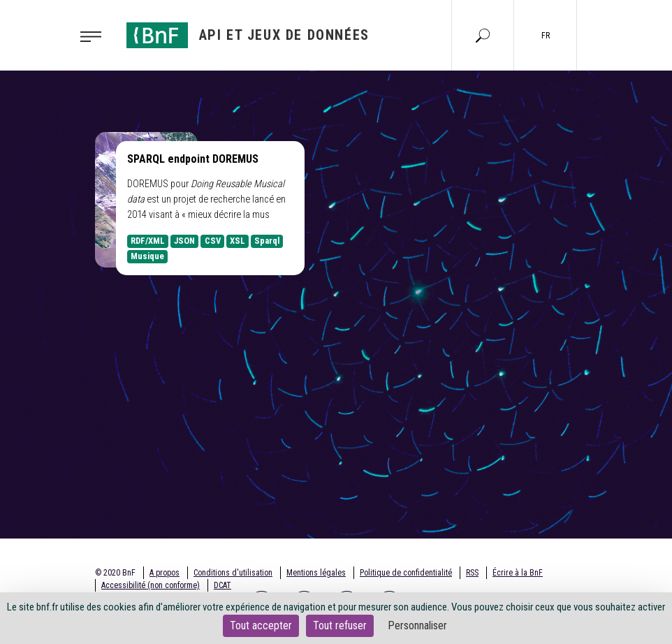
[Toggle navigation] (95, 36)
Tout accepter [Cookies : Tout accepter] (261, 625)
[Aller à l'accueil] (248, 35)
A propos (165, 573)
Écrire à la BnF (518, 573)
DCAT (222, 585)
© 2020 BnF (115, 573)
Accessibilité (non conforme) (151, 585)
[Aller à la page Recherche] (483, 35)
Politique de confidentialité (406, 573)
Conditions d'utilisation (233, 573)
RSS (472, 573)
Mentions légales (316, 573)
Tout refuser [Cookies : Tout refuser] (340, 625)
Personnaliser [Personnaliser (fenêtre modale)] (417, 625)
